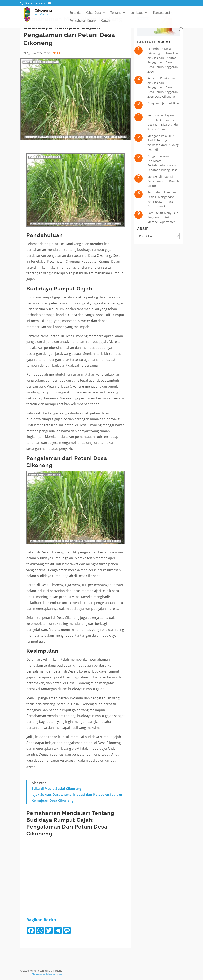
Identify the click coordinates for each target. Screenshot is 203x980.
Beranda (75, 13)
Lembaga (137, 13)
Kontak (105, 21)
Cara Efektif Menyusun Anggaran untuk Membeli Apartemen (163, 217)
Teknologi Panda (54, 974)
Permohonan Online (82, 21)
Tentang (116, 13)
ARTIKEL (57, 53)
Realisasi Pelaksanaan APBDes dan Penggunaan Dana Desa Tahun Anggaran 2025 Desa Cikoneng (163, 87)
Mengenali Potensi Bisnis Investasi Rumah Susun (163, 181)
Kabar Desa (93, 13)
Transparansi (161, 13)
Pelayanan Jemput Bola (163, 103)
